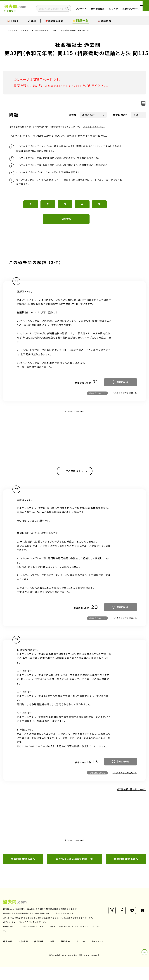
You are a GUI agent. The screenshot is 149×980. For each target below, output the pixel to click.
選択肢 (73, 115)
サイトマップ (9, 954)
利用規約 (67, 948)
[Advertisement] (74, 441)
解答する (66, 224)
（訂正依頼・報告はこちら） (95, 127)
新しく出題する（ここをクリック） (63, 86)
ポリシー (82, 948)
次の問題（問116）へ (126, 866)
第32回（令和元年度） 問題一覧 (74, 866)
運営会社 (8, 948)
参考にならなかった (97, 399)
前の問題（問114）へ (23, 866)
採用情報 (40, 948)
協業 (53, 948)
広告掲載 (24, 948)
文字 (120, 115)
